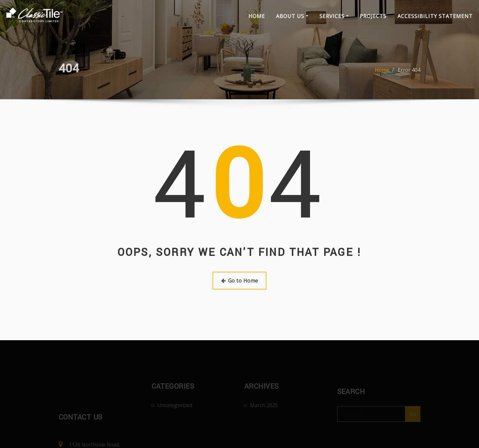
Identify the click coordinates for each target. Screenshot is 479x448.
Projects (373, 16)
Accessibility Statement (435, 16)
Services (334, 16)
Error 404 (409, 75)
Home (257, 16)
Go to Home (240, 281)
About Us (292, 16)
